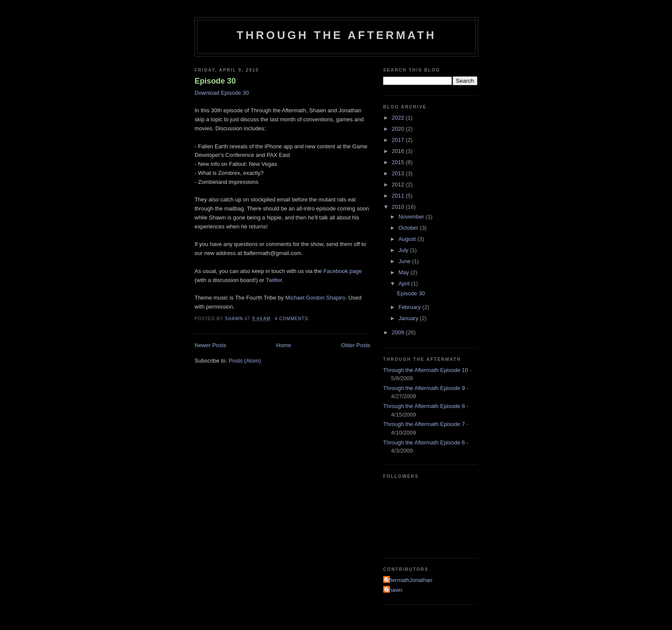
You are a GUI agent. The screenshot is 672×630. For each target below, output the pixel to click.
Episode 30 (215, 81)
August (408, 239)
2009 (399, 332)
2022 (399, 118)
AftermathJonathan (409, 580)
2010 (399, 207)
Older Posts (356, 345)
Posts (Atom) (245, 361)
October (409, 228)
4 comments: (293, 319)
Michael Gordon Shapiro (315, 298)
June (405, 261)
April (405, 283)
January (409, 318)
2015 (399, 162)
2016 (399, 151)
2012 (399, 184)
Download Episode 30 (222, 93)
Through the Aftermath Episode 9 (424, 388)
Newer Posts (210, 345)
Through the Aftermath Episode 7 (424, 424)
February (411, 307)
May (405, 272)
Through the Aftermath (336, 35)
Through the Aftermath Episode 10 (426, 370)
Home (284, 345)
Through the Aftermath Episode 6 (424, 442)
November (412, 217)
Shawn (394, 590)
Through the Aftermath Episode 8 (424, 406)
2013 (399, 173)
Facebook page (343, 271)
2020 (399, 129)
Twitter (274, 280)
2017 (399, 140)
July (404, 250)
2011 (399, 196)
